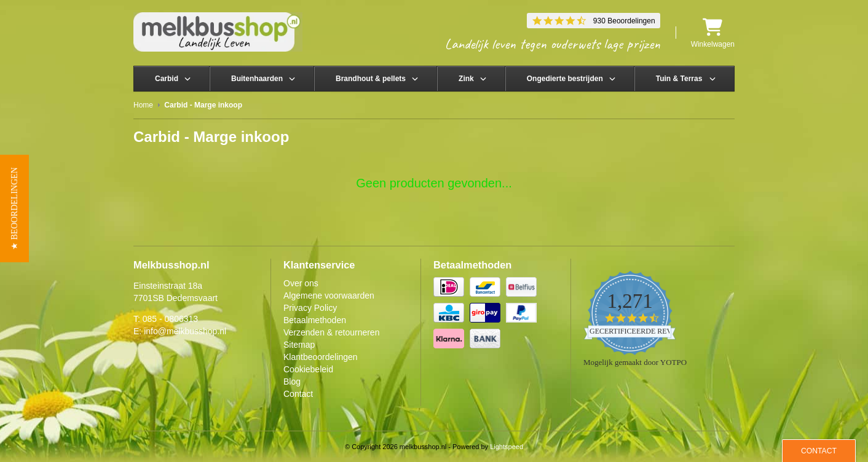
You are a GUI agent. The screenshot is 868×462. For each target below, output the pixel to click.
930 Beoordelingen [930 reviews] (624, 21)
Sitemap (299, 345)
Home (143, 105)
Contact (298, 394)
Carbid (167, 79)
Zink (466, 79)
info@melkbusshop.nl (185, 331)
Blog (292, 382)
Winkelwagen (713, 33)
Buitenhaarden (257, 79)
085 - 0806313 (170, 319)
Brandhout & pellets (371, 79)
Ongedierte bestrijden (565, 79)
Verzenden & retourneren (331, 332)
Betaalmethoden (315, 320)
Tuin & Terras (679, 79)
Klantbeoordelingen (321, 357)
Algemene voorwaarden (329, 296)
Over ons (301, 283)
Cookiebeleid (308, 369)
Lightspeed (507, 447)
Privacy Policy (310, 308)
